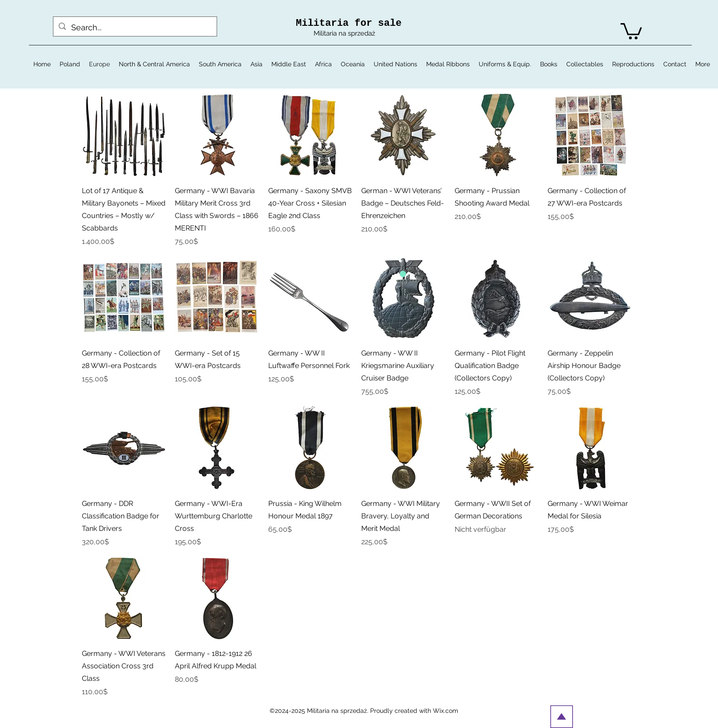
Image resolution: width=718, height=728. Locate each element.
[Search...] (135, 28)
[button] (631, 30)
